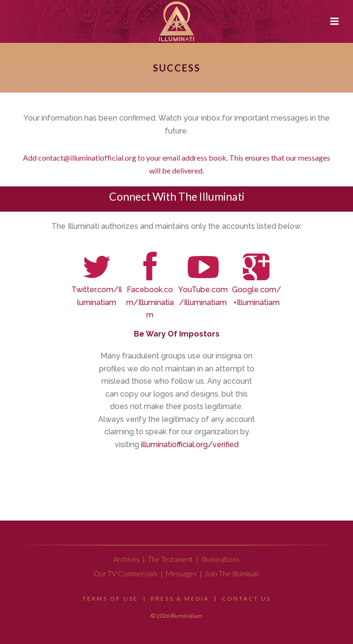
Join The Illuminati (232, 574)
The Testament (170, 559)
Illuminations (220, 559)
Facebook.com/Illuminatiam (150, 302)
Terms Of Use (110, 598)
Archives (126, 559)
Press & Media (180, 598)
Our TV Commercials (126, 574)
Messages (181, 574)
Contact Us (247, 598)
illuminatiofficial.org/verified (190, 445)
